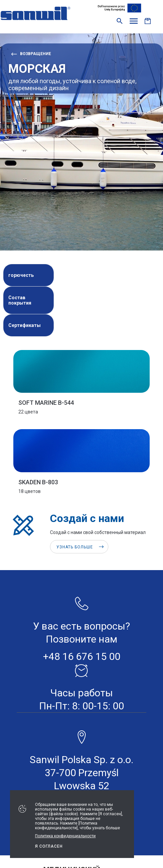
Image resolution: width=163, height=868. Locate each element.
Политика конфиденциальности (65, 836)
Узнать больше (75, 547)
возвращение (35, 54)
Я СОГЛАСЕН (49, 846)
